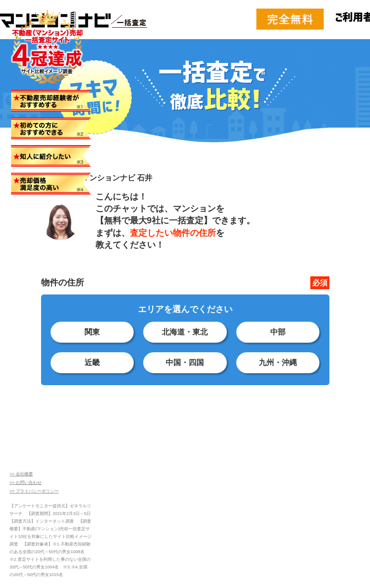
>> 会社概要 (21, 474)
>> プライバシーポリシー (34, 491)
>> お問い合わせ (26, 483)
